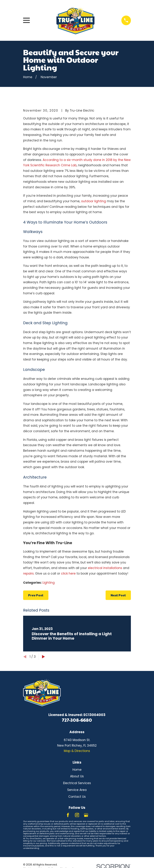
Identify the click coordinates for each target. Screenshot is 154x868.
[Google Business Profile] (86, 815)
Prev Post (36, 595)
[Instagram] (77, 815)
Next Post (118, 595)
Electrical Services (77, 783)
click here (68, 573)
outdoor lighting (93, 201)
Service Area (77, 790)
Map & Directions (77, 751)
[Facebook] (68, 815)
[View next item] (43, 657)
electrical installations (105, 568)
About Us (77, 776)
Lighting (49, 583)
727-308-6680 (77, 720)
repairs (28, 573)
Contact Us (77, 797)
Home (77, 770)
